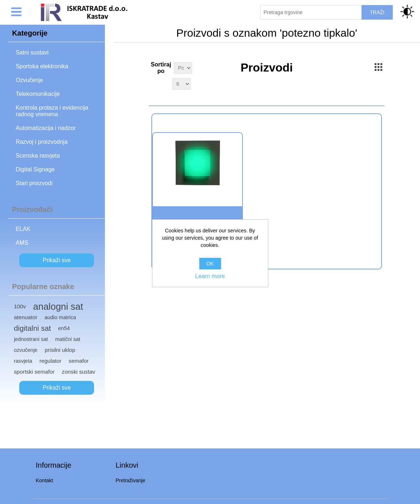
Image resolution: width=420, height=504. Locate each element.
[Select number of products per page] (182, 84)
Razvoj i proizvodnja (42, 142)
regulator (50, 361)
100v (20, 306)
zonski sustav (78, 372)
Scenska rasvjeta (38, 156)
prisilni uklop (60, 350)
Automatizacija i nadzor (46, 128)
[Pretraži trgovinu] (311, 12)
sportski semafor (34, 372)
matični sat (68, 339)
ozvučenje (26, 350)
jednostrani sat (31, 339)
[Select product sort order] (183, 68)
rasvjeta (23, 361)
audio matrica (60, 317)
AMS (22, 243)
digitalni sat (32, 328)
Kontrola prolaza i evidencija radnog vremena (52, 111)
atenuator (26, 317)
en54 (64, 328)
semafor (79, 361)
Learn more (210, 276)
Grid (378, 67)
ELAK (23, 229)
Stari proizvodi (34, 183)
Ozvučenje (29, 80)
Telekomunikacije (38, 94)
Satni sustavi (32, 52)
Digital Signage (35, 169)
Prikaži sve (57, 260)
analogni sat (58, 306)
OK (210, 264)
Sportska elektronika (42, 66)
